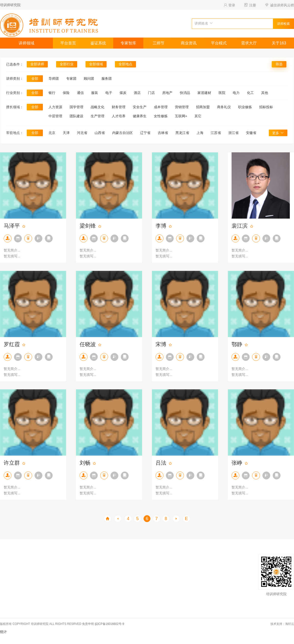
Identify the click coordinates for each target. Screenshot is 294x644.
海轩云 (290, 624)
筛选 (279, 64)
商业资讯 (189, 43)
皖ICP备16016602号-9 (110, 624)
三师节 (159, 43)
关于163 (279, 43)
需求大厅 (249, 43)
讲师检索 (283, 24)
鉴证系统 (98, 43)
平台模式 (219, 43)
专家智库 (128, 43)
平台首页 (68, 43)
